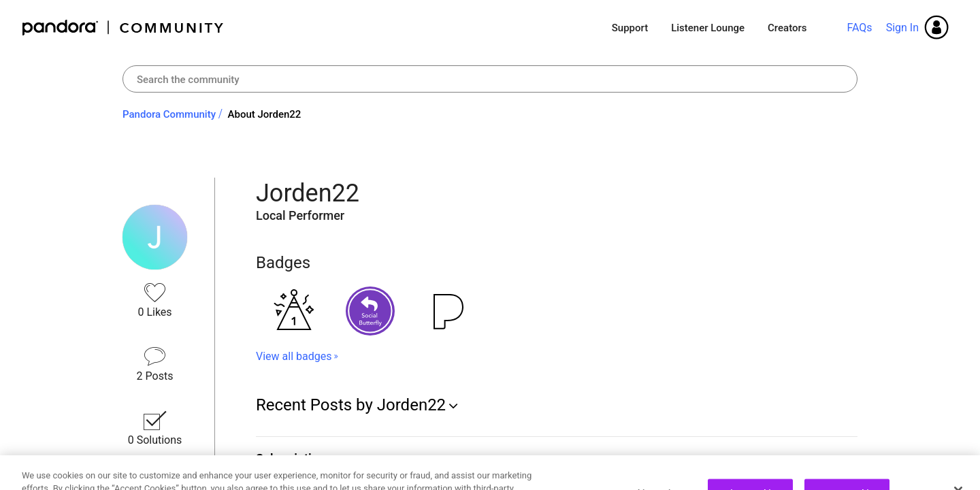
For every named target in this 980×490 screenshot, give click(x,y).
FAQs (859, 28)
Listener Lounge (708, 28)
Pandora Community (124, 28)
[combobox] (490, 79)
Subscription (291, 458)
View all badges (294, 356)
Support (630, 28)
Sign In (902, 28)
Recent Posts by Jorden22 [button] (351, 405)
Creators (787, 28)
